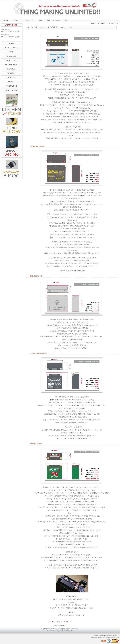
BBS (40, 20)
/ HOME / (66, 622)
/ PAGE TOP (55, 622)
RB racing (59, 629)
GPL (113, 637)
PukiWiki (100, 637)
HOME (6, 20)
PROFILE (16, 20)
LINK (66, 20)
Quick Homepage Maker (109, 636)
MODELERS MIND (53, 20)
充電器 (62, 560)
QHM (117, 637)
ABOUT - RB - (29, 20)
